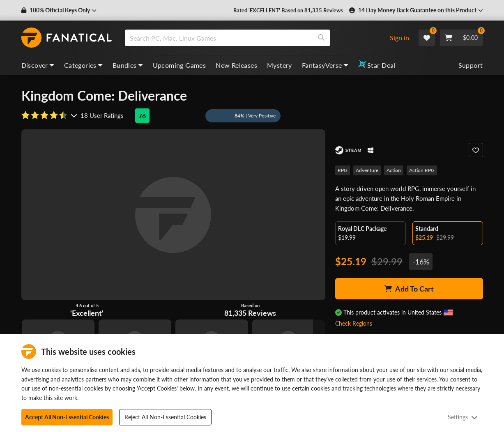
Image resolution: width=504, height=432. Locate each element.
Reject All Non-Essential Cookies (165, 417)
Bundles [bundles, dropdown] (128, 65)
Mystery (280, 65)
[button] (57, 10)
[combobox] (254, 38)
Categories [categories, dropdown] (83, 65)
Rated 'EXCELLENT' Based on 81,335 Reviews (294, 10)
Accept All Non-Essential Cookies (67, 417)
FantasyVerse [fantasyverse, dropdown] (325, 65)
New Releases (236, 65)
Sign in (399, 38)
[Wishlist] (427, 38)
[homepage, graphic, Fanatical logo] (67, 38)
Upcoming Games (180, 65)
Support (471, 65)
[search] (219, 38)
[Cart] (461, 38)
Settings (463, 417)
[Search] (321, 38)
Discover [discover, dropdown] (38, 65)
